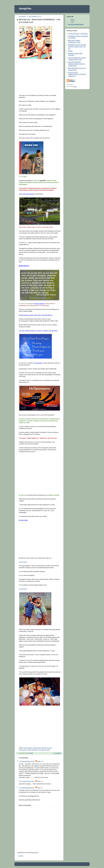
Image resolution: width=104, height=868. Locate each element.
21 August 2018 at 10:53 (27, 781)
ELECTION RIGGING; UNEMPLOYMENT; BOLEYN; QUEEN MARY (77, 64)
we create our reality (44, 750)
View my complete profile (76, 24)
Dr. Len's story (23, 562)
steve (39, 761)
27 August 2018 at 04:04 (27, 788)
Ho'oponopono (23, 750)
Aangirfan (25, 8)
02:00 (31, 753)
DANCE (70, 51)
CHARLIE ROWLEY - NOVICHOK (78, 34)
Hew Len (49, 748)
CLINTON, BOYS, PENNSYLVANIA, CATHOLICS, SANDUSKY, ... (77, 74)
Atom (36, 853)
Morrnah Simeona (40, 304)
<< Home (21, 856)
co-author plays (28, 748)
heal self (44, 748)
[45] (28, 382)
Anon (72, 22)
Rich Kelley (34, 750)
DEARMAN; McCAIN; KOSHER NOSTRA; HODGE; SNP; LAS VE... (77, 47)
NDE (29, 750)
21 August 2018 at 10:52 (27, 761)
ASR (38, 788)
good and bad (37, 748)
